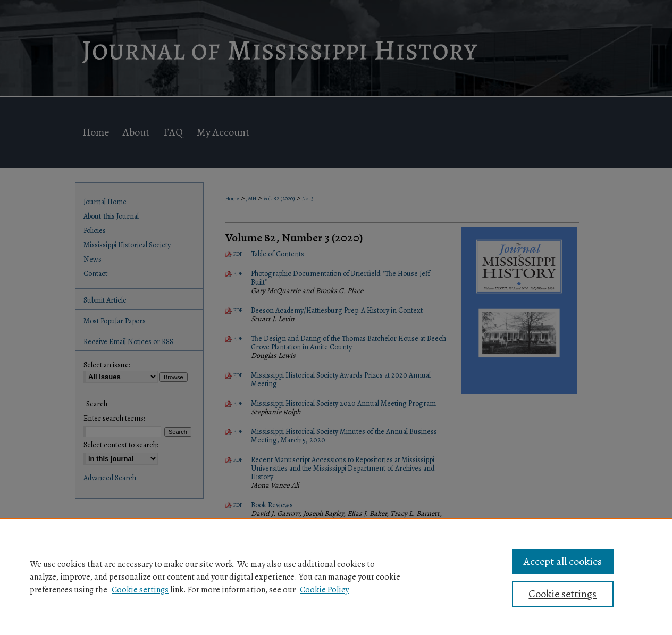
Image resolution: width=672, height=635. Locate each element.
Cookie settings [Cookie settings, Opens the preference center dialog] (562, 594)
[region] (336, 576)
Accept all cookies (563, 561)
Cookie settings (140, 590)
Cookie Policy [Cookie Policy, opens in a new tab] (324, 590)
